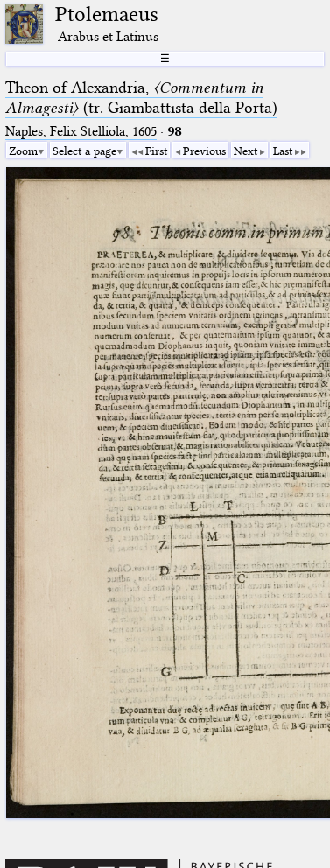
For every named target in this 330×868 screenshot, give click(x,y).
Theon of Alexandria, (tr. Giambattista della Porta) (141, 98)
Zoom (23, 150)
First (156, 150)
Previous (204, 150)
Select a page (84, 150)
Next (246, 150)
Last (283, 150)
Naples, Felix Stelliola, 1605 (81, 131)
